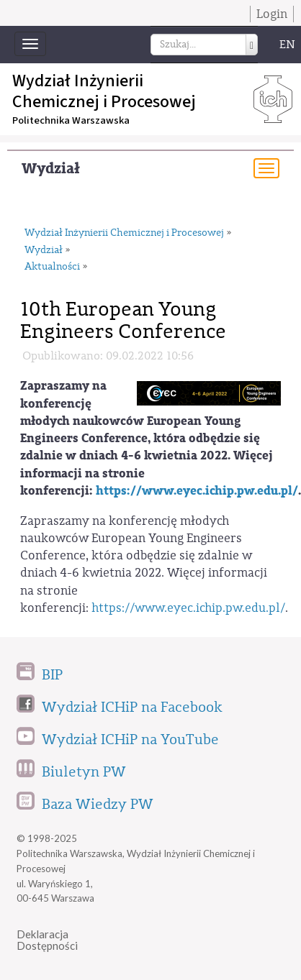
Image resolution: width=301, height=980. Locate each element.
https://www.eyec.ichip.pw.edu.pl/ (197, 491)
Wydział (51, 169)
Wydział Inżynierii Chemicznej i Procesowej (124, 233)
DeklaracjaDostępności (47, 940)
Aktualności (52, 267)
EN (287, 45)
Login (272, 14)
